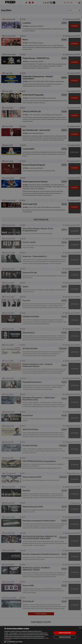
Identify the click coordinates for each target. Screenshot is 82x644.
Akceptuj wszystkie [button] (65, 633)
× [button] (80, 628)
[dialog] (41, 635)
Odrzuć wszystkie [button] (65, 637)
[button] (28, 642)
